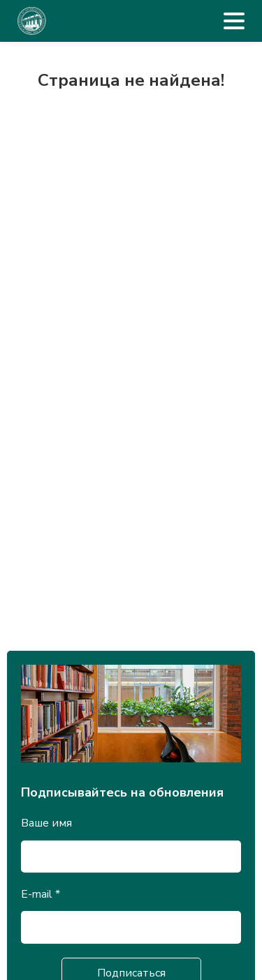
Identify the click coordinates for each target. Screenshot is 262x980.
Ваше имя (46, 823)
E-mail (41, 894)
